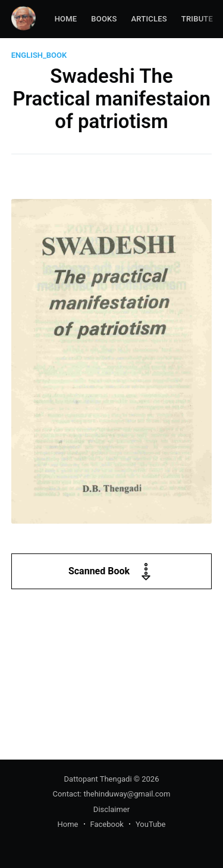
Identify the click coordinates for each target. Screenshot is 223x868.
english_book (39, 55)
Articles (149, 19)
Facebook (107, 824)
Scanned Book (111, 572)
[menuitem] (66, 19)
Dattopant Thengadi (98, 779)
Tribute (197, 19)
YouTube (151, 824)
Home (66, 19)
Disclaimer (111, 809)
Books (104, 19)
